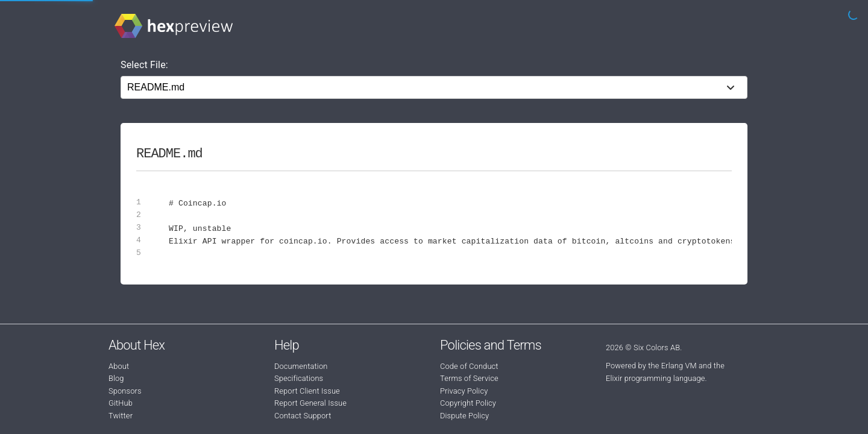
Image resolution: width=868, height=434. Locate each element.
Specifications (299, 378)
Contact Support (303, 416)
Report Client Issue (307, 391)
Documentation (301, 366)
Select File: (144, 65)
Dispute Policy (464, 416)
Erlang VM (679, 366)
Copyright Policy (468, 403)
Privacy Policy (464, 391)
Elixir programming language (656, 378)
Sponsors (125, 391)
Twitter (121, 416)
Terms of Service (469, 378)
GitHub (121, 403)
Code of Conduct (469, 366)
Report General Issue (310, 403)
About (119, 366)
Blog (116, 378)
